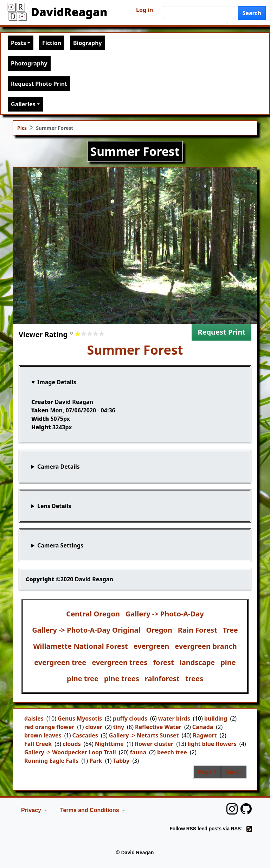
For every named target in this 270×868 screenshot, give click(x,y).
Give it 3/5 (90, 333)
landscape (197, 662)
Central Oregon (93, 614)
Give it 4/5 (96, 333)
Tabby (121, 761)
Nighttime (109, 744)
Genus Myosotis (80, 718)
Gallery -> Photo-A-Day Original (86, 630)
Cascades (85, 735)
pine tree (83, 679)
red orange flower (49, 727)
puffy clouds (130, 718)
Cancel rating (72, 333)
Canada (203, 727)
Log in (144, 10)
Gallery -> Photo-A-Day (165, 614)
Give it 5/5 (102, 333)
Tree (230, 630)
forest (163, 662)
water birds (174, 718)
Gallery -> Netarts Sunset (144, 735)
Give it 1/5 (78, 333)
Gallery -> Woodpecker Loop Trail (70, 752)
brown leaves (43, 735)
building (216, 718)
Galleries (23, 104)
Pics (22, 128)
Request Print (221, 332)
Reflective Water (158, 727)
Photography (29, 63)
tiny (119, 727)
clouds (72, 744)
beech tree (172, 752)
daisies (34, 718)
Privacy (34, 810)
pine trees (122, 679)
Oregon (159, 630)
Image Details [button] (57, 382)
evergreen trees (120, 662)
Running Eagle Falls (51, 761)
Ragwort (205, 735)
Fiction (52, 43)
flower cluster (154, 744)
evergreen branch (206, 646)
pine (228, 662)
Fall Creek (38, 744)
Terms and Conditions (93, 810)
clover (94, 727)
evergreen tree (60, 662)
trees (194, 679)
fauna (138, 752)
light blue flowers (212, 744)
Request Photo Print (39, 84)
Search (252, 13)
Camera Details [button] (59, 467)
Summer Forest (135, 350)
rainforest (162, 679)
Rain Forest (198, 630)
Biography (88, 43)
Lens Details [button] (54, 506)
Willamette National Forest (80, 646)
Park (96, 761)
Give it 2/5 (84, 333)
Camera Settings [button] (60, 545)
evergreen (152, 646)
